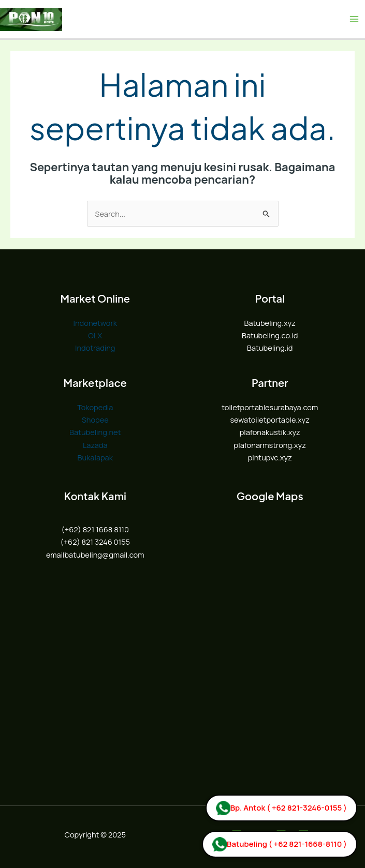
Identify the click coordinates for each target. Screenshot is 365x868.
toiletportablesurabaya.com (270, 407)
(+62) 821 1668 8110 (95, 529)
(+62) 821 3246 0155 (95, 542)
